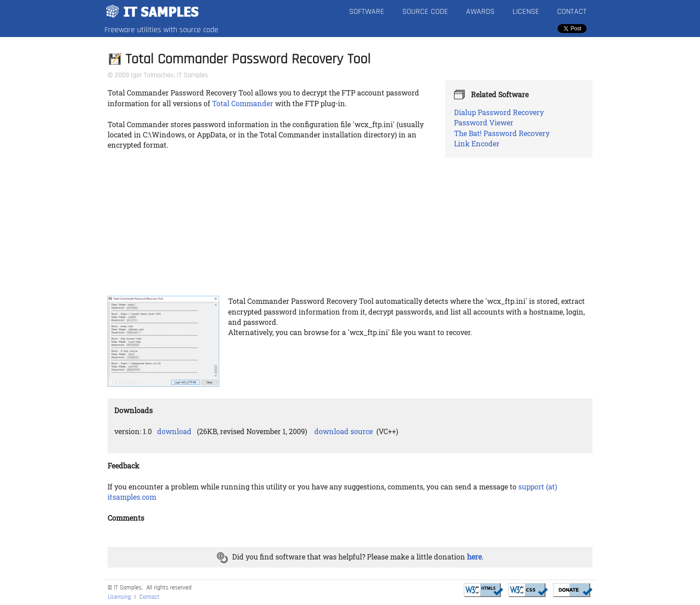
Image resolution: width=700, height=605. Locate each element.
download (174, 431)
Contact (572, 11)
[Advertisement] (350, 224)
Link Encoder (477, 143)
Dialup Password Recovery (499, 112)
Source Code (425, 11)
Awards (480, 11)
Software (367, 11)
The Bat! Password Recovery (502, 133)
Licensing (119, 597)
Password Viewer (484, 122)
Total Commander (243, 103)
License (526, 11)
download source (344, 431)
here (474, 557)
